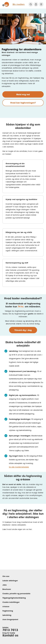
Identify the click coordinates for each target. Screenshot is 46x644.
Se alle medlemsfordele (19, 467)
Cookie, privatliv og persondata (16, 593)
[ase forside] (6, 4)
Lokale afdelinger (10, 581)
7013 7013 (10, 630)
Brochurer (7, 589)
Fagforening (8, 611)
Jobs (5, 585)
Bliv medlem (19, 4)
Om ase (6, 576)
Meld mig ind (23, 94)
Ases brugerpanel (10, 619)
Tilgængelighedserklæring (14, 598)
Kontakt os (10, 635)
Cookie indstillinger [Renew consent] (11, 602)
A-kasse (6, 606)
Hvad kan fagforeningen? (23, 103)
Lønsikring (7, 615)
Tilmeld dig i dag (23, 330)
